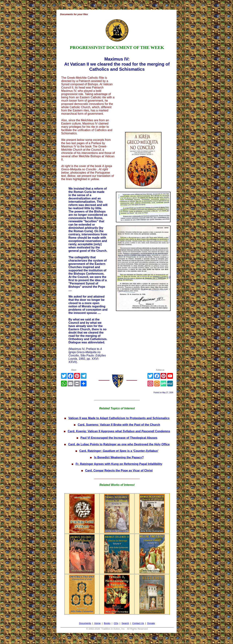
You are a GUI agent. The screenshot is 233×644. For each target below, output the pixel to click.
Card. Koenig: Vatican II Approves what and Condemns (119, 431)
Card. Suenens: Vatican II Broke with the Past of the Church (119, 425)
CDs (116, 623)
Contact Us (138, 623)
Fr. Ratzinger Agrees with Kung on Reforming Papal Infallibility (119, 464)
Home (97, 623)
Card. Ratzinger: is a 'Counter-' (119, 451)
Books (107, 623)
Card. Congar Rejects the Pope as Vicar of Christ (119, 471)
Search (125, 623)
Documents (85, 623)
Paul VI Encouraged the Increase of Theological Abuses (119, 438)
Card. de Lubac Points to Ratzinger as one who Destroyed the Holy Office (119, 444)
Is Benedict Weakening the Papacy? (119, 457)
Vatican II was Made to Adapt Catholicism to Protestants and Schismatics (119, 418)
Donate (151, 623)
